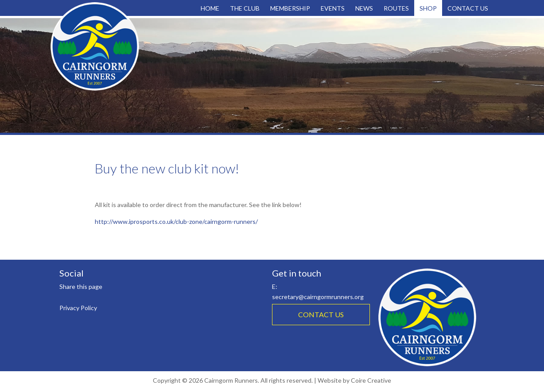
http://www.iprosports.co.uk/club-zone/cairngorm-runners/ (176, 221)
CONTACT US (321, 314)
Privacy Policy (78, 308)
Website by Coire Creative (354, 380)
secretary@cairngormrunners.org (318, 297)
